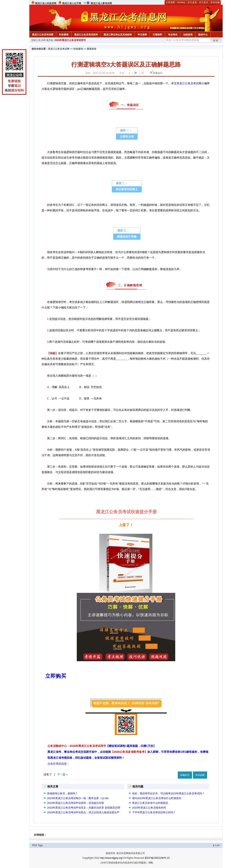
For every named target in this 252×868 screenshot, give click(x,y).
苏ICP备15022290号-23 (157, 858)
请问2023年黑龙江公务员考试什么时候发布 (157, 798)
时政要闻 (64, 35)
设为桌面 (192, 2)
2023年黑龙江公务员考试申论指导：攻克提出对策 (76, 803)
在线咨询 (188, 35)
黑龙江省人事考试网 (101, 3)
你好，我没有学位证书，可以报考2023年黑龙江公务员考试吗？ (168, 793)
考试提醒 (200, 775)
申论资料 (142, 35)
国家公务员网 (38, 40)
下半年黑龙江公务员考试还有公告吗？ (154, 812)
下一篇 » (62, 774)
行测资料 (157, 35)
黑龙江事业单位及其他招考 (118, 35)
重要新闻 (92, 49)
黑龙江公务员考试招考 (86, 35)
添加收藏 (215, 2)
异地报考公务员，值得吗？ (62, 793)
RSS (35, 845)
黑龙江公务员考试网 (43, 35)
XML (151, 863)
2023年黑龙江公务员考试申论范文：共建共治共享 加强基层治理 (84, 808)
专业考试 (173, 35)
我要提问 (158, 73)
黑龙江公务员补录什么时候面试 (150, 803)
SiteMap (181, 2)
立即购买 (56, 676)
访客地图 (170, 2)
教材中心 (203, 35)
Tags (40, 845)
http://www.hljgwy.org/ (111, 858)
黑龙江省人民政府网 (46, 3)
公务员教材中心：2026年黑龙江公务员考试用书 (102, 746)
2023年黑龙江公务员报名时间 (149, 808)
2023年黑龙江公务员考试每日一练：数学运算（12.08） (79, 798)
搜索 (216, 41)
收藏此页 (185, 775)
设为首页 (204, 2)
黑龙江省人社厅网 (72, 3)
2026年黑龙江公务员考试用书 (70, 40)
